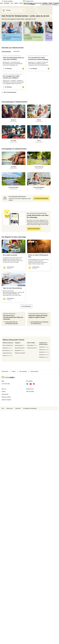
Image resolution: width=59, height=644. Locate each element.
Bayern (12, 371)
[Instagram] (34, 384)
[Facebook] (27, 384)
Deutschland (5, 371)
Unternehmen (5, 394)
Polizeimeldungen (6, 51)
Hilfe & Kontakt (30, 391)
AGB (3, 408)
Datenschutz (10, 408)
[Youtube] (31, 384)
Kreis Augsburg (22, 371)
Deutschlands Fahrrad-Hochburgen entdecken (11, 323)
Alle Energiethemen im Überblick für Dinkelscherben (39, 323)
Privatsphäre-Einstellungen (30, 408)
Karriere (4, 391)
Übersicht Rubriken (6, 400)
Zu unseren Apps (6, 384)
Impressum (18, 408)
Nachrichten (16, 51)
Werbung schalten (6, 397)
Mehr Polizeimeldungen (9, 92)
